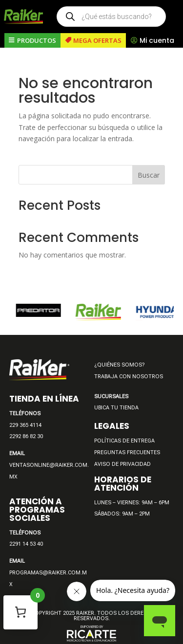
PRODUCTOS (37, 40)
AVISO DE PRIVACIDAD (122, 464)
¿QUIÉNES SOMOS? (119, 365)
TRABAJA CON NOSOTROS (129, 377)
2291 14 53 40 (26, 544)
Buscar (149, 175)
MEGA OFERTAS (97, 40)
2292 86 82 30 (26, 436)
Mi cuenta (157, 40)
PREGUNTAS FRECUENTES (127, 452)
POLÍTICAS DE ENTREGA (124, 441)
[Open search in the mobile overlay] (111, 17)
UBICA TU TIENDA (116, 408)
